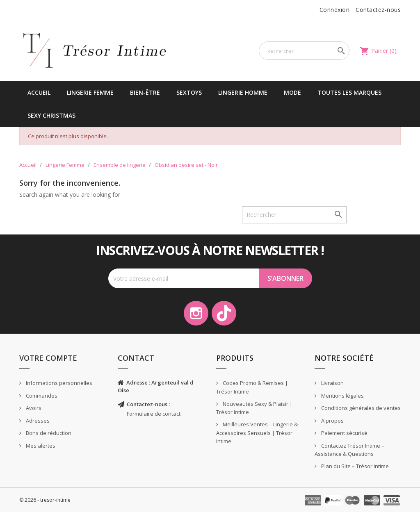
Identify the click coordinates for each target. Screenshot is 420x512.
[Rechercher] (304, 51)
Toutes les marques (349, 92)
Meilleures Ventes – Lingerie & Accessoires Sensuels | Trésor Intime (257, 433)
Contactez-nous (378, 10)
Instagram (196, 313)
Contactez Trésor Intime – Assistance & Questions (349, 450)
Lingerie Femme (90, 92)
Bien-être (145, 92)
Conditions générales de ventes (360, 408)
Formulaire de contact (154, 414)
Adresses (37, 421)
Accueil (39, 92)
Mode (292, 92)
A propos (332, 421)
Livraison (332, 383)
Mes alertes (40, 446)
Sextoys (189, 92)
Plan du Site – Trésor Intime (354, 466)
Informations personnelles (58, 383)
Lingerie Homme (243, 92)
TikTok (224, 313)
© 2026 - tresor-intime (45, 500)
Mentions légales (342, 396)
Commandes (41, 396)
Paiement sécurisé (344, 433)
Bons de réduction (48, 433)
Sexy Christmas (51, 115)
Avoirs (33, 408)
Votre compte (48, 358)
